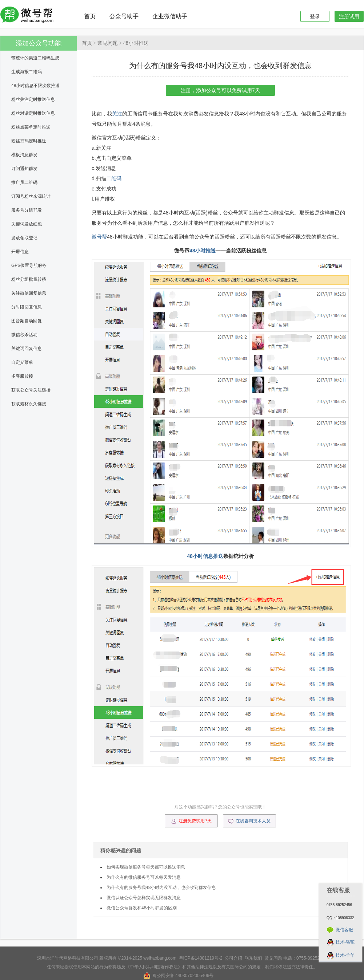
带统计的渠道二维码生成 (35, 58)
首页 (90, 16)
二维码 (114, 178)
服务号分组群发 (27, 210)
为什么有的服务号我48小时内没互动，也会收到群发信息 (161, 887)
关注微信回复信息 (29, 293)
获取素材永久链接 (29, 404)
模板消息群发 (24, 155)
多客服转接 (22, 376)
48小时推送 (136, 43)
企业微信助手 (170, 16)
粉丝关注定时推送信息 (33, 99)
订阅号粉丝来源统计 (31, 196)
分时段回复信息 (27, 307)
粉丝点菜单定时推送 (31, 127)
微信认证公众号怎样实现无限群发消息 (144, 898)
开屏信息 (20, 252)
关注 (117, 114)
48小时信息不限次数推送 (35, 86)
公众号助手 (124, 16)
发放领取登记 (24, 238)
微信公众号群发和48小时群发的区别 (142, 908)
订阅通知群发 (24, 169)
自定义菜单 (22, 362)
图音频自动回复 (27, 321)
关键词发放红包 (27, 224)
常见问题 (108, 43)
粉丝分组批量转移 (29, 279)
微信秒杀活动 (24, 335)
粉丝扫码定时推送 (29, 141)
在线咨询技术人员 (249, 821)
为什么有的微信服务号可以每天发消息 (144, 877)
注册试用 (349, 16)
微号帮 (99, 237)
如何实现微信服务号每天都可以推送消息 (146, 867)
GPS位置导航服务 (29, 265)
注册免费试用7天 (191, 821)
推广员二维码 (24, 182)
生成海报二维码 (27, 72)
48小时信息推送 (205, 556)
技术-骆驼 (345, 942)
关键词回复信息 (27, 349)
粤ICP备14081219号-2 (201, 958)
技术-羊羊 (345, 955)
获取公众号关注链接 (31, 390)
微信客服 (344, 930)
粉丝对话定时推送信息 (33, 113)
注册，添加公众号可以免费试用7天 (220, 90)
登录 (315, 16)
